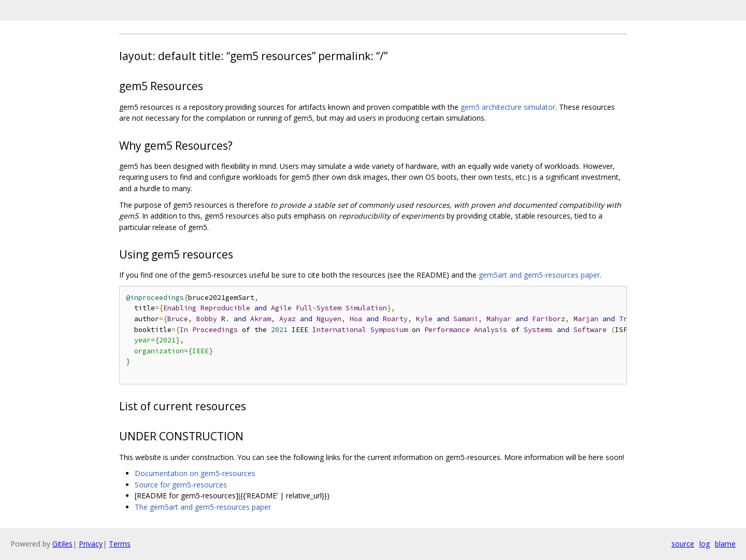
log (705, 544)
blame (725, 544)
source (683, 544)
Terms (120, 544)
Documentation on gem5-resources (195, 473)
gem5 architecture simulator (508, 107)
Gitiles (62, 544)
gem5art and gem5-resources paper (539, 275)
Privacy (91, 544)
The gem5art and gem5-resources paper (203, 507)
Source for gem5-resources (181, 485)
